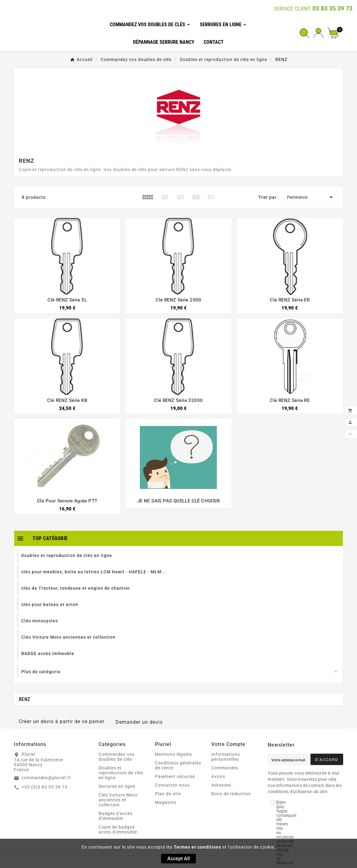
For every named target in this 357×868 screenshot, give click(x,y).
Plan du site (168, 794)
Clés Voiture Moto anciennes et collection (118, 800)
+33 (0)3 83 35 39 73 (45, 787)
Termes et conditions (197, 847)
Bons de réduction (231, 794)
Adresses (221, 785)
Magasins (166, 802)
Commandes (225, 768)
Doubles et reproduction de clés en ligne (121, 773)
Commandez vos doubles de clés (117, 757)
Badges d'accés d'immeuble (116, 816)
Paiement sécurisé (175, 776)
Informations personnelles (226, 757)
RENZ (24, 699)
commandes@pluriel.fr (46, 778)
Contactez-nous (172, 785)
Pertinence (311, 197)
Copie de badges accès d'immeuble (118, 829)
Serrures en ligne (117, 786)
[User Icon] (318, 33)
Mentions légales (173, 754)
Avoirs (218, 776)
